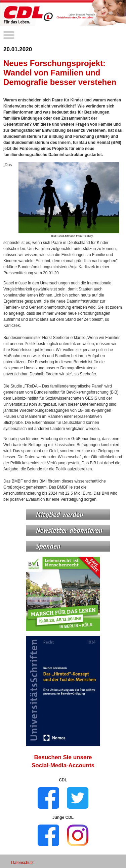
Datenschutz (22, 863)
